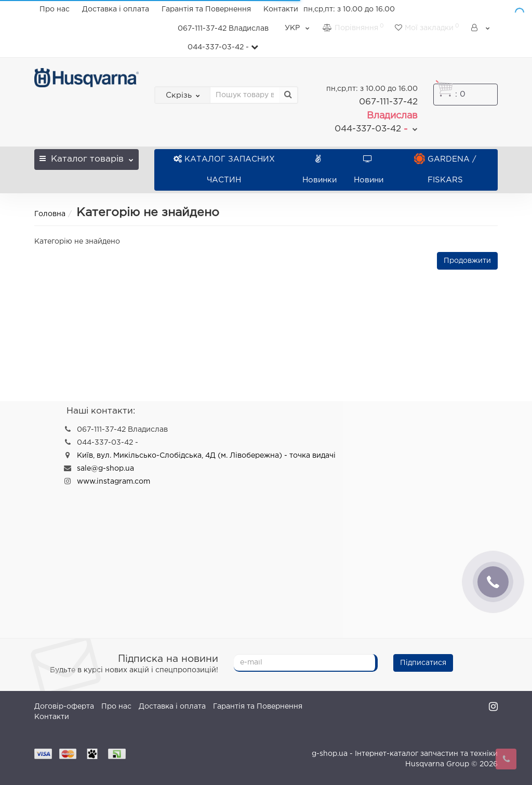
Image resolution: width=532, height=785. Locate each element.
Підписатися (423, 663)
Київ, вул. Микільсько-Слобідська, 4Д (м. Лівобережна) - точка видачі (206, 456)
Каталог (86, 156)
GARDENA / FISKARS (445, 170)
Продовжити (467, 261)
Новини (369, 170)
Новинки (320, 170)
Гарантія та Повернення (206, 9)
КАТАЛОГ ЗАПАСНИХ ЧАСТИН (224, 170)
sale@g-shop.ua (105, 469)
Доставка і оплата (116, 9)
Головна (50, 214)
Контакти (281, 9)
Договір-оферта (64, 707)
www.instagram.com (114, 482)
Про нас (55, 9)
